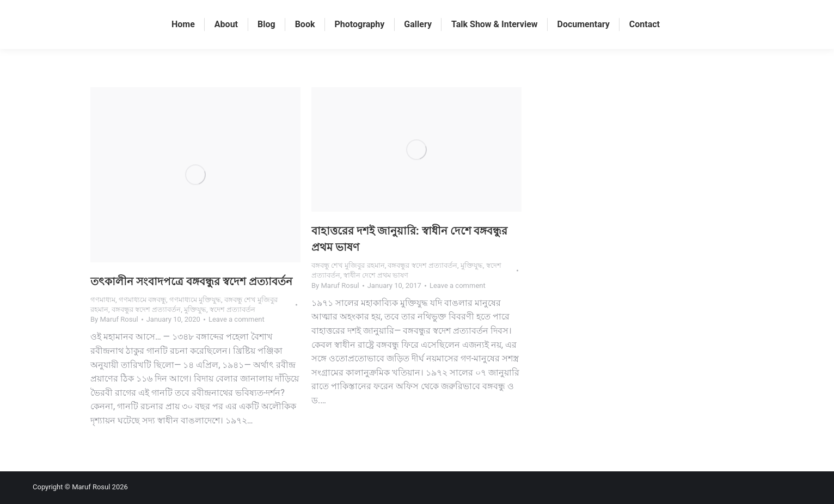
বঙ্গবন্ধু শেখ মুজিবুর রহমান (348, 265)
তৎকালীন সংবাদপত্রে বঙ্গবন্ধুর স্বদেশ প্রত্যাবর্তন (191, 281)
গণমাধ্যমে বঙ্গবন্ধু (142, 300)
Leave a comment (237, 319)
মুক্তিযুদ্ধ (195, 309)
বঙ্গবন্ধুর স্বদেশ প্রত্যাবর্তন (146, 309)
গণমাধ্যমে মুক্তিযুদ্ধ (195, 300)
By (114, 319)
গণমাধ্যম (103, 300)
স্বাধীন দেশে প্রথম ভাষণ (376, 275)
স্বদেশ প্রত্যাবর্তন (232, 309)
